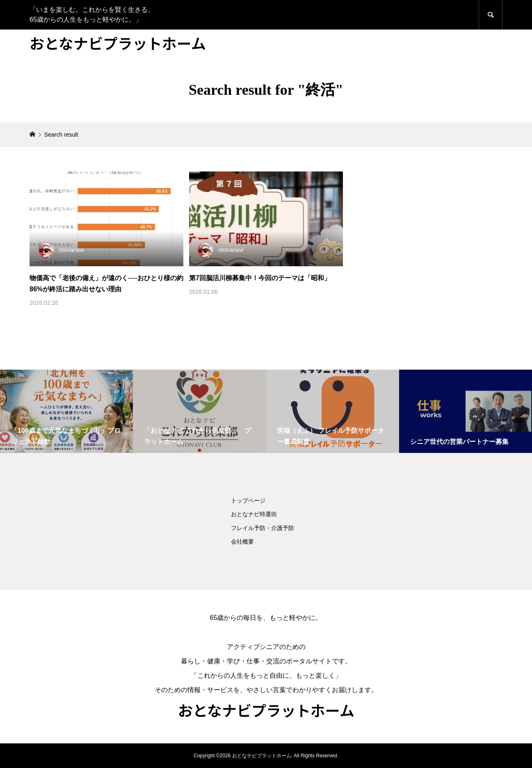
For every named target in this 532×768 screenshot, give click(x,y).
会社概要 (242, 542)
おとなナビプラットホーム (118, 43)
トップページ (248, 501)
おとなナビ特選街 (254, 514)
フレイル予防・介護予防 (263, 528)
